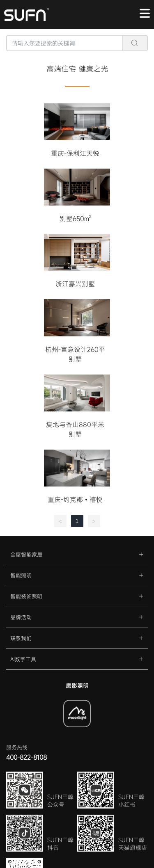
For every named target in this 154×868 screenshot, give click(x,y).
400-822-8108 (26, 757)
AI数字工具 (23, 659)
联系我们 (21, 638)
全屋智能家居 (26, 555)
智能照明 (21, 576)
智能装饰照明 (26, 596)
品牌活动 (21, 617)
